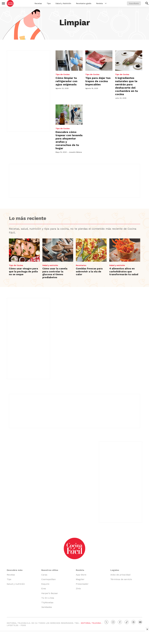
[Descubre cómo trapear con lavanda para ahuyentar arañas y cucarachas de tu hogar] (69, 115)
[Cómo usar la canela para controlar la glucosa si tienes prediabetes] (58, 250)
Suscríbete (134, 3)
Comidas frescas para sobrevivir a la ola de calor (89, 271)
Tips (49, 3)
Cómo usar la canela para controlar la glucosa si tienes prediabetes (55, 273)
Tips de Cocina (63, 74)
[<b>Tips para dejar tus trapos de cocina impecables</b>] (99, 61)
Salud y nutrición (50, 265)
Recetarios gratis (84, 3)
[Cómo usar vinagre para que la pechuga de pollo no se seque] (24, 250)
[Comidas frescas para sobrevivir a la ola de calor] (91, 250)
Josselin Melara (75, 152)
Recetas (38, 3)
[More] (106, 3)
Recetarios (81, 265)
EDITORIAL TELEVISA (91, 623)
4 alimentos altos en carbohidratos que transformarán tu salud (124, 271)
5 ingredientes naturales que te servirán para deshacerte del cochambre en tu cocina (127, 86)
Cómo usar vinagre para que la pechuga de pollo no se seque (23, 271)
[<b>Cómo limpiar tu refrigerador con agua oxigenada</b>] (69, 61)
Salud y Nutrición (63, 3)
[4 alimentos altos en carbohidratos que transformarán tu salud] (125, 250)
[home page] (10, 3)
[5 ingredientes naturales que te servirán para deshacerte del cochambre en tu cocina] (129, 61)
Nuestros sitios (50, 570)
